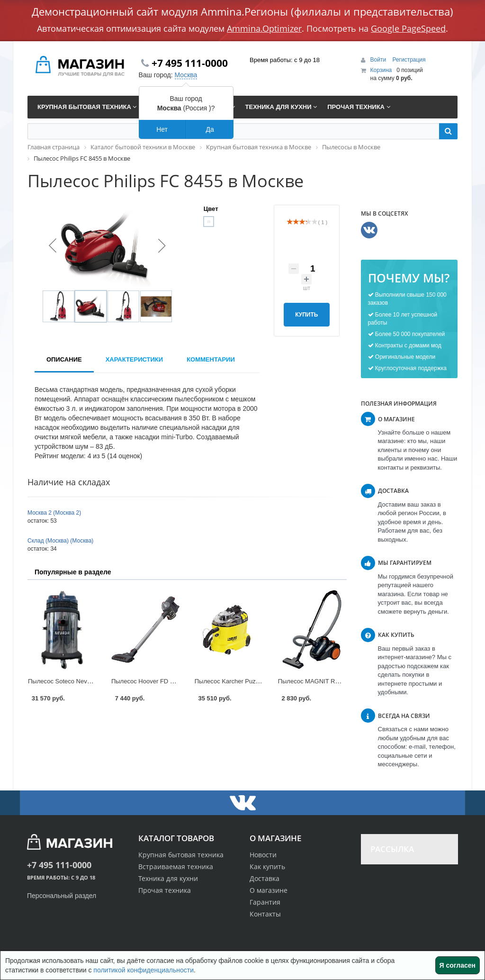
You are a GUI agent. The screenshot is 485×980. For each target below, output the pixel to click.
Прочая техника (165, 890)
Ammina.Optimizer (264, 28)
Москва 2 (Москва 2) (54, 513)
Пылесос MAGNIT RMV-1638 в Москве (333, 681)
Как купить (267, 867)
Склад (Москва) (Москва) (60, 541)
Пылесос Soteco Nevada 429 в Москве (82, 681)
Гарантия (265, 902)
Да (210, 129)
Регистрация (409, 60)
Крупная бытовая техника (181, 855)
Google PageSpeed (408, 28)
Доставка (265, 878)
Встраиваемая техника (176, 867)
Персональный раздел (62, 896)
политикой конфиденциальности (144, 970)
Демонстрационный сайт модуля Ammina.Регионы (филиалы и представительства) (242, 11)
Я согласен (458, 965)
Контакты (265, 914)
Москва (186, 75)
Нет (162, 129)
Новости (263, 855)
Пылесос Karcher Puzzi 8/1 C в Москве (250, 681)
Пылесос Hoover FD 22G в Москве (160, 681)
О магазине (269, 890)
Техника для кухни (168, 878)
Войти (379, 60)
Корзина (381, 70)
